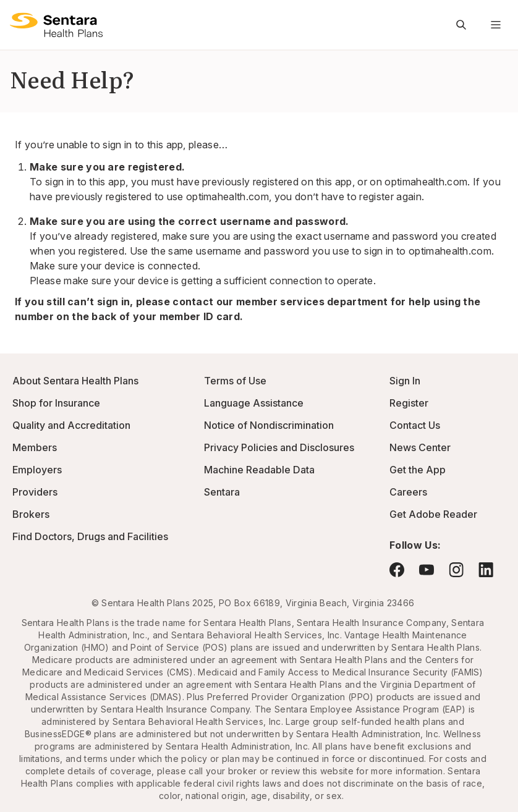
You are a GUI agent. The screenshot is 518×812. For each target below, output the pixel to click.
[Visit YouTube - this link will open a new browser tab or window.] (427, 570)
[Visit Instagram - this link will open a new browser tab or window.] (456, 569)
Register (409, 403)
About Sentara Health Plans (75, 381)
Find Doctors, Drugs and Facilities (90, 536)
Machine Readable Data (259, 470)
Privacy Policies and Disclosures (279, 447)
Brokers (31, 514)
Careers (408, 492)
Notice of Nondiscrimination (269, 425)
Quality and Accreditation (71, 425)
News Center (420, 447)
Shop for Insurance (56, 403)
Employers (37, 470)
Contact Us (415, 425)
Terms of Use (235, 381)
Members (35, 447)
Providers (35, 492)
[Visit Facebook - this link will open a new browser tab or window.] (397, 570)
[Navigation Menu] (496, 25)
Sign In (405, 381)
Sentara (222, 492)
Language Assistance (254, 403)
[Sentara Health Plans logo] (56, 25)
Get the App (418, 470)
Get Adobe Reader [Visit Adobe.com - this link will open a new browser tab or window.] (433, 514)
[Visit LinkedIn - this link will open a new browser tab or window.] (486, 569)
